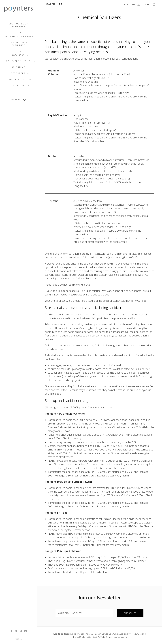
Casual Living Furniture (19, 44)
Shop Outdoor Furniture (18, 25)
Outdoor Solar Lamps (18, 36)
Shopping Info (18, 79)
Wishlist (18, 100)
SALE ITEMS (18, 67)
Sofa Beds (18, 55)
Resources (18, 73)
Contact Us (18, 85)
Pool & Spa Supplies (18, 61)
